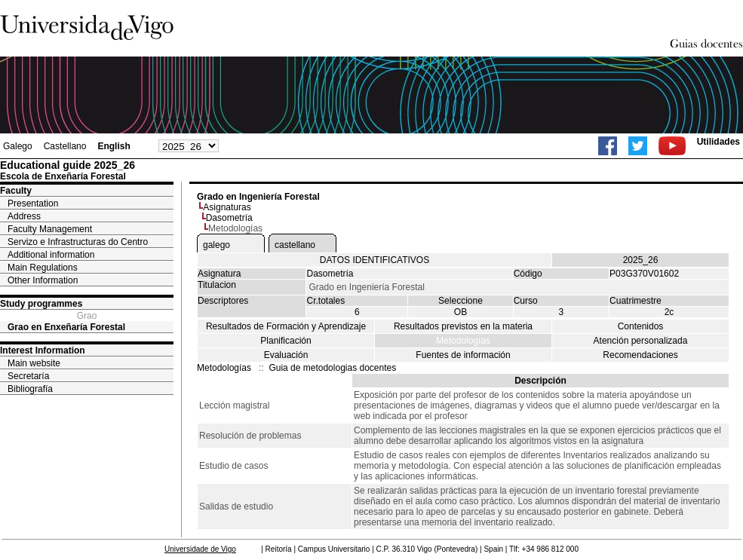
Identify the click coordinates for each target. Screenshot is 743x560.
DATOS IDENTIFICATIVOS (375, 260)
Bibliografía (30, 389)
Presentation (33, 203)
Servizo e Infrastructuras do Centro (78, 242)
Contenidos (641, 326)
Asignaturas (227, 207)
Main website (34, 363)
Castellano (65, 146)
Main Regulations (43, 268)
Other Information (43, 280)
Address (24, 216)
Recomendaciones (640, 355)
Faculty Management (50, 229)
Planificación (286, 341)
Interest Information (43, 350)
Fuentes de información (463, 355)
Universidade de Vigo (200, 549)
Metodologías (463, 341)
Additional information (51, 255)
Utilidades (718, 142)
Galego (18, 146)
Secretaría (28, 376)
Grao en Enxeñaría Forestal (66, 327)
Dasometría (229, 218)
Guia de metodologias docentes (332, 368)
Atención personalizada (641, 341)
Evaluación (286, 355)
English (114, 146)
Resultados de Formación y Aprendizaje (286, 326)
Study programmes (41, 304)
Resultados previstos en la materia (463, 326)
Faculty (16, 191)
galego (216, 245)
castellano (295, 245)
